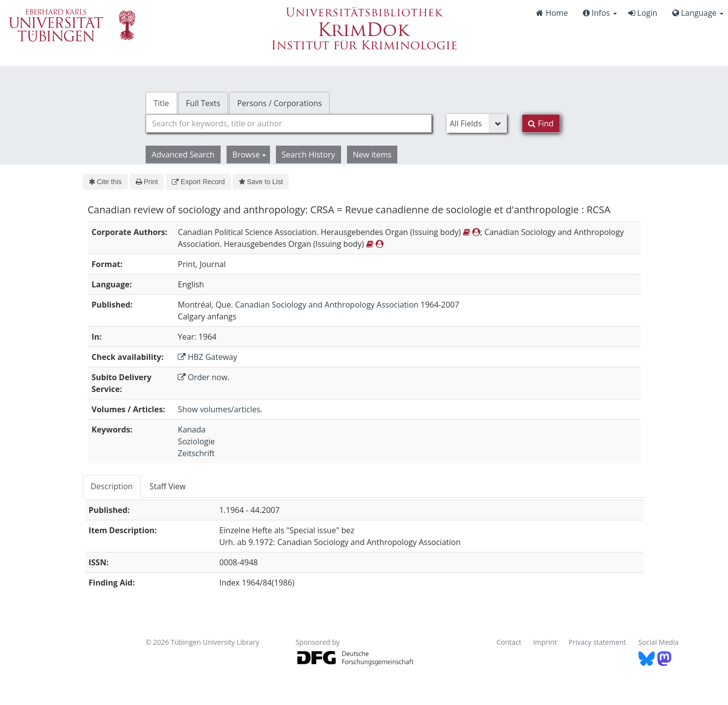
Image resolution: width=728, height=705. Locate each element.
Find (541, 123)
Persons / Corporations (279, 103)
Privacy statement (597, 642)
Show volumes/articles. (220, 409)
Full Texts (203, 103)
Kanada (192, 430)
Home (552, 13)
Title (161, 103)
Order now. (204, 377)
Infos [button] (600, 13)
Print (147, 182)
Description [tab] (112, 486)
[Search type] (477, 123)
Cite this (105, 182)
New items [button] (372, 155)
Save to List (261, 182)
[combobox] (289, 123)
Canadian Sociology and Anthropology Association (327, 305)
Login (643, 13)
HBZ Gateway (207, 357)
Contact (509, 642)
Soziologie (196, 441)
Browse (249, 155)
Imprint (545, 642)
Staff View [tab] (168, 486)
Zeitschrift (196, 453)
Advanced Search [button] (183, 155)
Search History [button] (308, 155)
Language (698, 13)
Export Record (198, 182)
